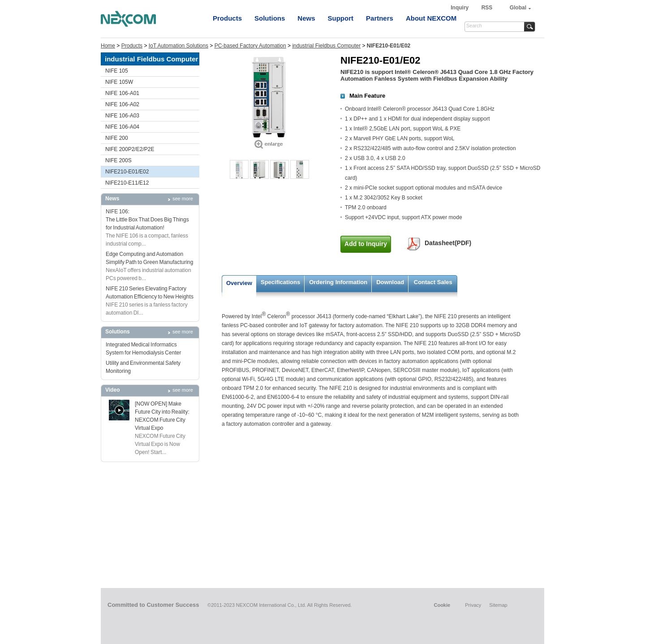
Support (341, 18)
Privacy (473, 605)
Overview (239, 283)
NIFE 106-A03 (122, 116)
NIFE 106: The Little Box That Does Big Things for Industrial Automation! (147, 220)
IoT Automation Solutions (178, 46)
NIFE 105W (119, 82)
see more (183, 199)
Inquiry (460, 8)
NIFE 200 (117, 138)
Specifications (280, 282)
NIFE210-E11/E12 (127, 183)
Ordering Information (338, 282)
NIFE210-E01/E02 (127, 172)
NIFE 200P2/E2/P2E (130, 149)
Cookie (442, 605)
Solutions (270, 18)
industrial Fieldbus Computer (326, 46)
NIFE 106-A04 (122, 127)
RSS (487, 8)
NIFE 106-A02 (122, 104)
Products (227, 18)
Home (108, 46)
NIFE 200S (118, 160)
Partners (380, 18)
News (306, 18)
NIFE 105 (117, 71)
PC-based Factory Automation (250, 46)
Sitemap (498, 605)
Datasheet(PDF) (448, 243)
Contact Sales (433, 282)
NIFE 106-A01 (122, 93)
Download (390, 282)
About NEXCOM (431, 18)
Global (518, 8)
